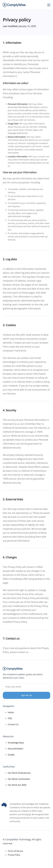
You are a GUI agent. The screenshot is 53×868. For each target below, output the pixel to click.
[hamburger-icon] (49, 5)
